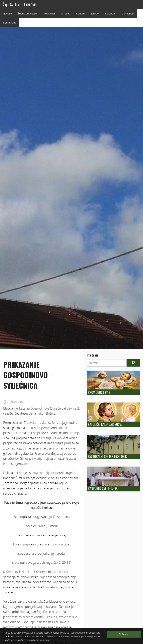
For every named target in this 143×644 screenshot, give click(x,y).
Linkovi (95, 14)
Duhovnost (128, 14)
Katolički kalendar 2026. (105, 424)
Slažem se (124, 634)
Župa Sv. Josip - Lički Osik (20, 5)
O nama (65, 14)
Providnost (49, 14)
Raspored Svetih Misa (103, 488)
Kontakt (81, 14)
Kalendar (110, 14)
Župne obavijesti (27, 14)
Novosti (7, 14)
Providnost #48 (99, 392)
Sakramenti (10, 23)
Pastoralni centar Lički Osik (107, 457)
